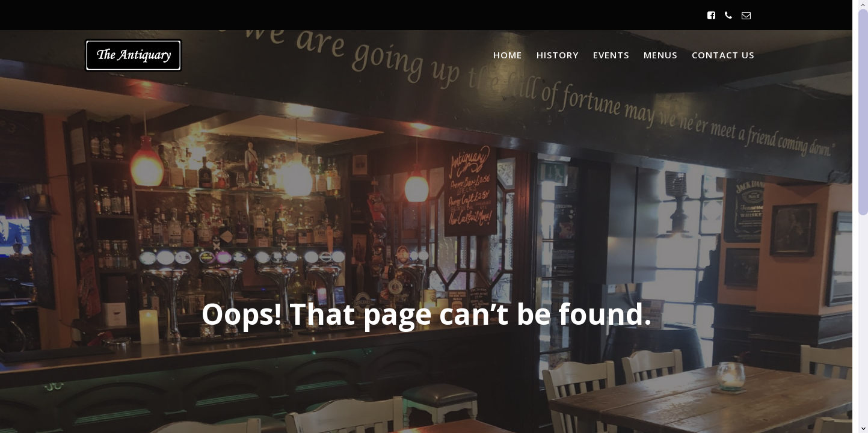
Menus (660, 55)
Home (508, 55)
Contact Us (723, 55)
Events (611, 55)
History (558, 55)
